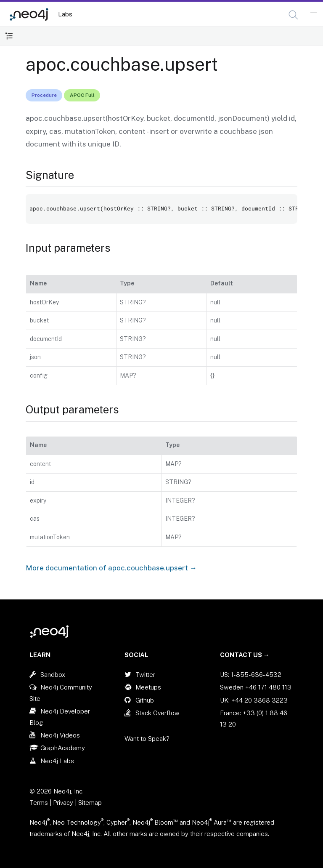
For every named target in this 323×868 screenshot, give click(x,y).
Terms (39, 803)
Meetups (148, 687)
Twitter (145, 675)
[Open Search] (294, 15)
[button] (293, 15)
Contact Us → (245, 655)
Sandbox (53, 675)
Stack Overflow (158, 713)
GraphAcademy (63, 748)
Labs (65, 14)
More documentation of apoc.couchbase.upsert (107, 568)
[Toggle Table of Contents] (9, 36)
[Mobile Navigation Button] (313, 15)
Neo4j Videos (60, 735)
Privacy (64, 803)
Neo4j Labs (57, 761)
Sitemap (90, 803)
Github (145, 700)
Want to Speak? (147, 739)
